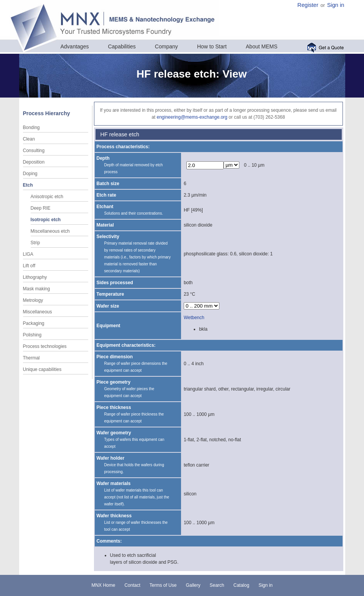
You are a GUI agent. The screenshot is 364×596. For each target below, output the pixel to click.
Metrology (33, 300)
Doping (30, 174)
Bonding (31, 127)
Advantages (75, 46)
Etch (28, 185)
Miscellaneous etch (50, 231)
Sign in (336, 5)
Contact (132, 585)
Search (217, 585)
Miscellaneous (38, 312)
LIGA (28, 254)
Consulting (34, 151)
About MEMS (262, 46)
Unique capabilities (42, 369)
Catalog (241, 585)
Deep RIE (41, 208)
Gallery (193, 585)
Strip (35, 243)
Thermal (31, 358)
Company (166, 46)
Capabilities (122, 46)
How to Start (212, 46)
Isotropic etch (46, 220)
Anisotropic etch (47, 197)
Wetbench (194, 318)
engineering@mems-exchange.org (192, 117)
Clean (29, 139)
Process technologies (45, 346)
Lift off (29, 266)
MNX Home (103, 585)
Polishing (32, 335)
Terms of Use (163, 585)
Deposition (34, 162)
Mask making (37, 289)
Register (308, 5)
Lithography (35, 277)
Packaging (34, 323)
